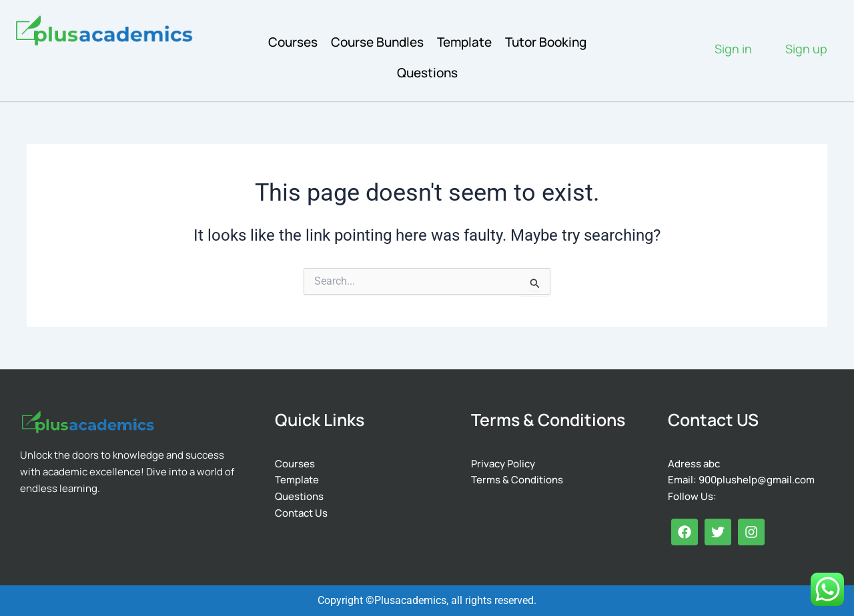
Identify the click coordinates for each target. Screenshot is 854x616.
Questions (427, 73)
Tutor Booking (546, 42)
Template (464, 42)
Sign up (806, 49)
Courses (293, 42)
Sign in (733, 49)
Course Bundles (377, 42)
